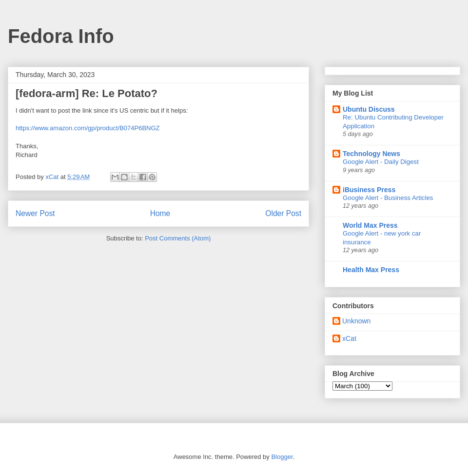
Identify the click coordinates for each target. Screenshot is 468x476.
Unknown (356, 321)
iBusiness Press (369, 190)
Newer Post (35, 213)
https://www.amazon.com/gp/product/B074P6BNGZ (88, 128)
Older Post (283, 213)
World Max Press (370, 225)
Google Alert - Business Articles (388, 198)
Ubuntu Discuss (369, 109)
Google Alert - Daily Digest (381, 162)
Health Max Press (371, 270)
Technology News (371, 154)
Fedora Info (61, 36)
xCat (349, 338)
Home (160, 213)
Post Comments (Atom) (178, 238)
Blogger (282, 457)
